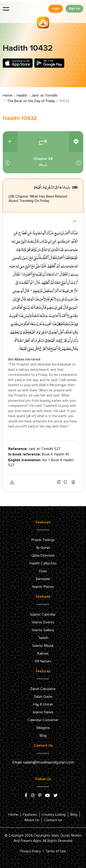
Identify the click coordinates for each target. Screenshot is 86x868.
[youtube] (47, 796)
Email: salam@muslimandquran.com (43, 762)
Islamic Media (43, 646)
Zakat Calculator (43, 689)
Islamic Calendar (43, 614)
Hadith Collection (43, 563)
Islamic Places (43, 587)
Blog (43, 736)
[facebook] (26, 796)
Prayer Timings (43, 540)
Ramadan (43, 579)
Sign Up (74, 9)
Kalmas (43, 653)
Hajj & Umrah (43, 704)
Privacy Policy (31, 851)
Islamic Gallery (43, 630)
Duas (43, 571)
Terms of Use (56, 851)
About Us (32, 820)
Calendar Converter (43, 720)
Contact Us (53, 820)
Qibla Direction (43, 555)
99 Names (43, 661)
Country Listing (54, 815)
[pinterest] (40, 796)
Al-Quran (43, 548)
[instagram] (33, 796)
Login (56, 9)
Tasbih (43, 638)
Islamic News (43, 712)
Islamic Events (43, 622)
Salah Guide (43, 697)
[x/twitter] (55, 796)
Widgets (43, 728)
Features (30, 815)
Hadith (22, 95)
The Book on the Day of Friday (31, 101)
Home (8, 95)
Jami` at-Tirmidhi (44, 95)
